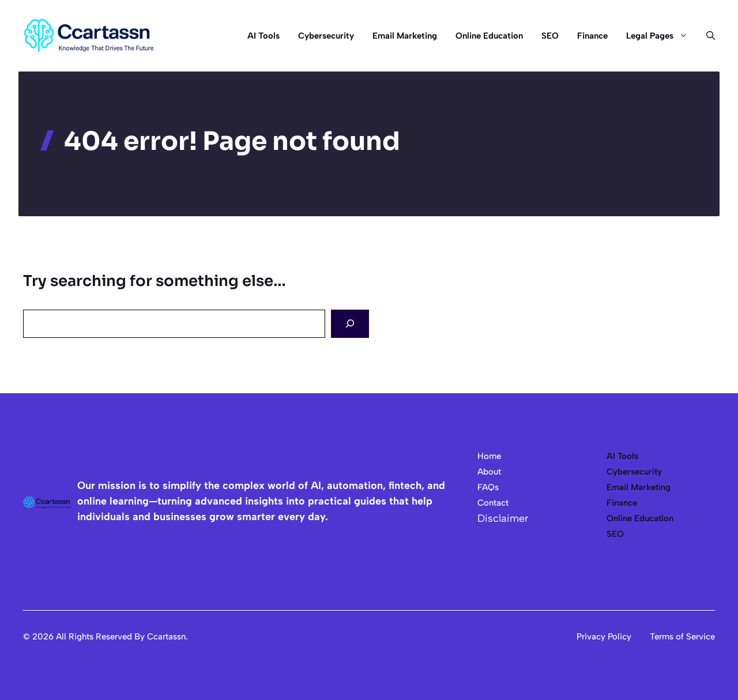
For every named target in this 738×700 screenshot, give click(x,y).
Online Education (489, 36)
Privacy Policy (604, 637)
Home (489, 456)
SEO (550, 36)
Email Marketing (405, 36)
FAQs (488, 487)
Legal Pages (662, 36)
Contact (493, 503)
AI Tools (263, 36)
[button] (706, 36)
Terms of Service (682, 637)
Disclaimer (503, 518)
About (489, 472)
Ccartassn (166, 637)
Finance (592, 36)
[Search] (350, 324)
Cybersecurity (326, 36)
